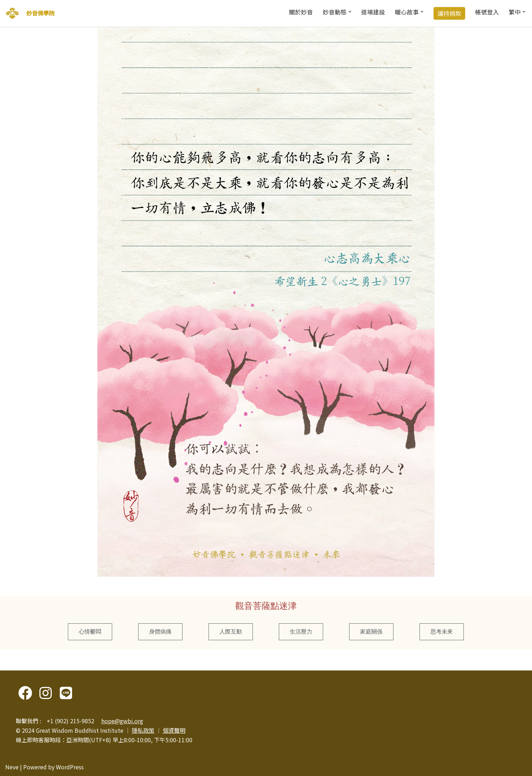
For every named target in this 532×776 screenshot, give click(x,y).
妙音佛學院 (40, 13)
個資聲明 (174, 730)
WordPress (70, 767)
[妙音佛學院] (12, 13)
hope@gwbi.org (122, 721)
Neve (12, 767)
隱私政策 (143, 730)
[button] (350, 12)
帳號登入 (487, 12)
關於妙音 (301, 12)
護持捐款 (449, 13)
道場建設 (373, 12)
